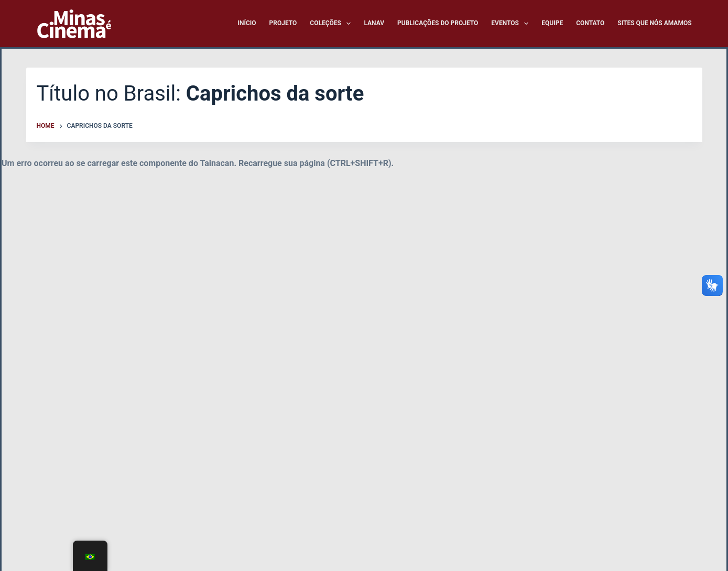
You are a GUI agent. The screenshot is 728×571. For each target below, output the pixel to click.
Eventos (512, 24)
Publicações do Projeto (438, 23)
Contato (590, 23)
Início (247, 23)
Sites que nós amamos (654, 23)
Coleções (332, 24)
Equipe (552, 23)
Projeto (283, 23)
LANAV (374, 23)
